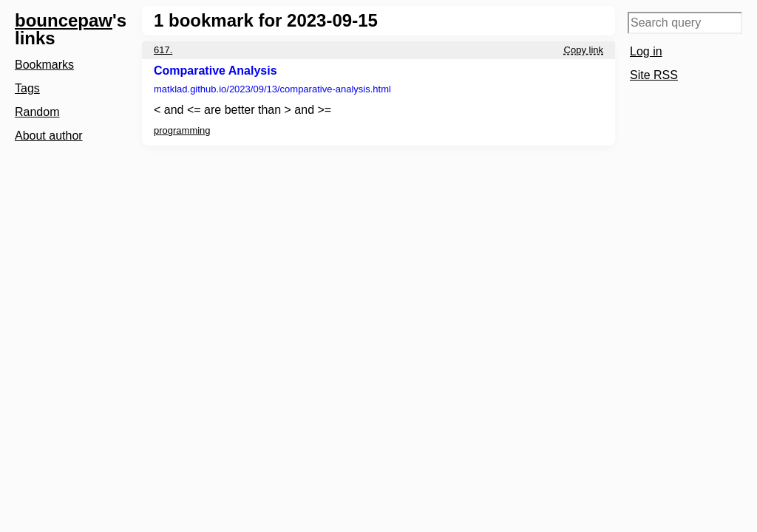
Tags (27, 88)
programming (182, 130)
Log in (646, 51)
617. (163, 50)
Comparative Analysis (215, 71)
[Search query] (685, 23)
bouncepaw (64, 20)
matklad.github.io (272, 89)
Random (37, 112)
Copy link (584, 50)
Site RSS (654, 75)
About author (49, 136)
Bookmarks (44, 65)
